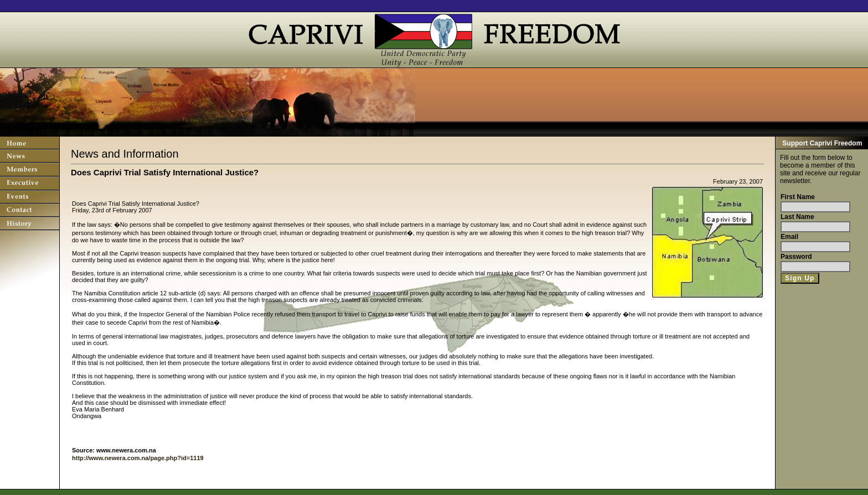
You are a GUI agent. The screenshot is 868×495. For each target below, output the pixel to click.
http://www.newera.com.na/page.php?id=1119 (138, 458)
